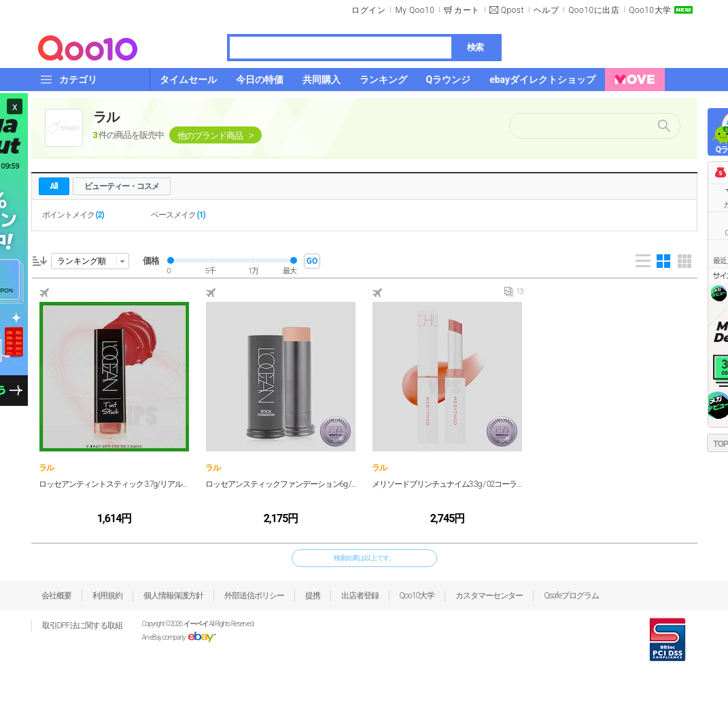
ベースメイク (178, 215)
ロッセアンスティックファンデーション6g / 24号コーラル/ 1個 (281, 484)
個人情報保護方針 (173, 596)
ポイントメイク (73, 215)
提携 (313, 596)
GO (312, 261)
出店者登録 (360, 596)
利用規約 (107, 596)
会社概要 (56, 596)
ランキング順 (82, 261)
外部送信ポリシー (254, 596)
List (643, 261)
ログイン (368, 10)
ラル (106, 117)
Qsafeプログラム (571, 596)
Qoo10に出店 (594, 10)
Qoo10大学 (650, 10)
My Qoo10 (415, 10)
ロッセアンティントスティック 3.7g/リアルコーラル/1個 (115, 484)
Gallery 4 (663, 261)
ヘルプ (547, 10)
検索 (475, 47)
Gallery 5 (684, 261)
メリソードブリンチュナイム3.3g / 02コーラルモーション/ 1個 (448, 484)
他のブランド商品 (210, 136)
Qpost (513, 10)
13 (514, 294)
